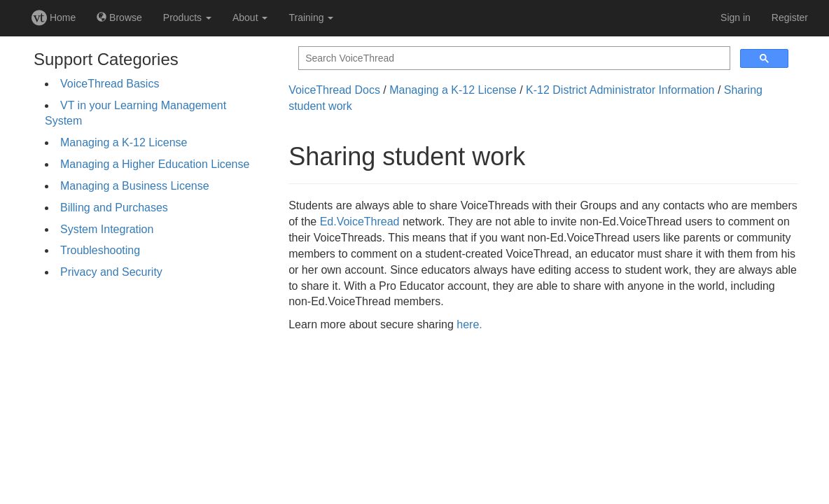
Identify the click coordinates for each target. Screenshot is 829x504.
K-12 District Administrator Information (620, 90)
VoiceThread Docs (334, 90)
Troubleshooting (100, 250)
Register (790, 17)
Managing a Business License (135, 186)
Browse (119, 17)
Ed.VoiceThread (360, 222)
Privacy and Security (111, 272)
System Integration (107, 229)
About (250, 17)
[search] (513, 58)
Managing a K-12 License (124, 142)
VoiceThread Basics (110, 84)
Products (187, 17)
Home (54, 17)
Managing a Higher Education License (155, 164)
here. (469, 324)
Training (311, 17)
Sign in (736, 17)
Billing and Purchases (114, 208)
